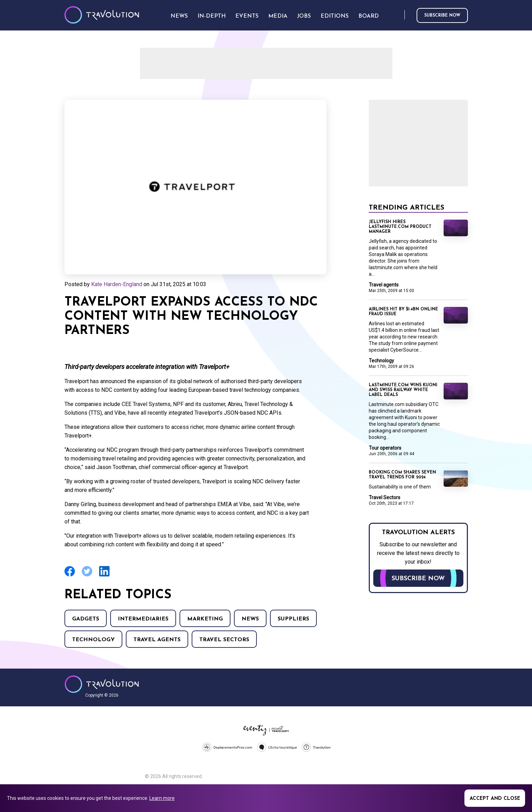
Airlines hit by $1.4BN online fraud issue (403, 312)
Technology (93, 640)
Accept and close (495, 799)
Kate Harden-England (117, 284)
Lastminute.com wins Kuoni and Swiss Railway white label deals (403, 390)
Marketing (205, 619)
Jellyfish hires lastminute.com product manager (400, 227)
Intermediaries (143, 619)
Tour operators (385, 448)
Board (369, 16)
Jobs (304, 16)
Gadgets (86, 619)
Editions (335, 16)
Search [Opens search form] (398, 15)
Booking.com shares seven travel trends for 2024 (402, 475)
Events (247, 16)
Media (278, 16)
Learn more (162, 798)
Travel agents (157, 640)
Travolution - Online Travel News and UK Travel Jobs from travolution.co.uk (102, 684)
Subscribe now (442, 16)
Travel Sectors (224, 640)
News (250, 619)
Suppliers (293, 619)
